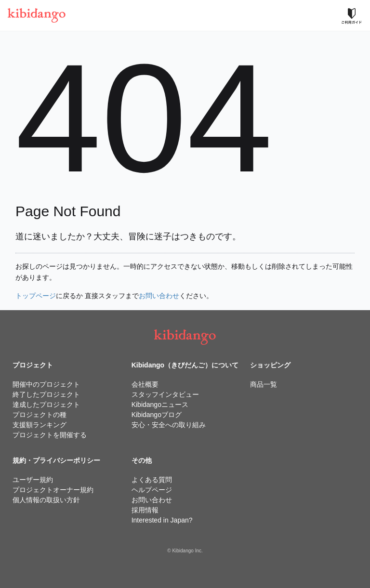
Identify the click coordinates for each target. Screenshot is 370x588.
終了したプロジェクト (46, 394)
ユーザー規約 (33, 480)
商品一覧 (264, 384)
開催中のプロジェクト (46, 384)
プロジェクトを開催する (50, 435)
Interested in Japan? (162, 520)
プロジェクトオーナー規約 (53, 490)
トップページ (36, 296)
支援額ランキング (40, 425)
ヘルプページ (152, 490)
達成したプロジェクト (46, 405)
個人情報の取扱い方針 (46, 500)
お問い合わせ (159, 296)
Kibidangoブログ (157, 415)
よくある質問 (152, 480)
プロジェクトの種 (40, 415)
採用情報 (145, 510)
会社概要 (145, 384)
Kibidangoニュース (160, 405)
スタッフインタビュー (165, 394)
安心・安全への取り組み (169, 425)
